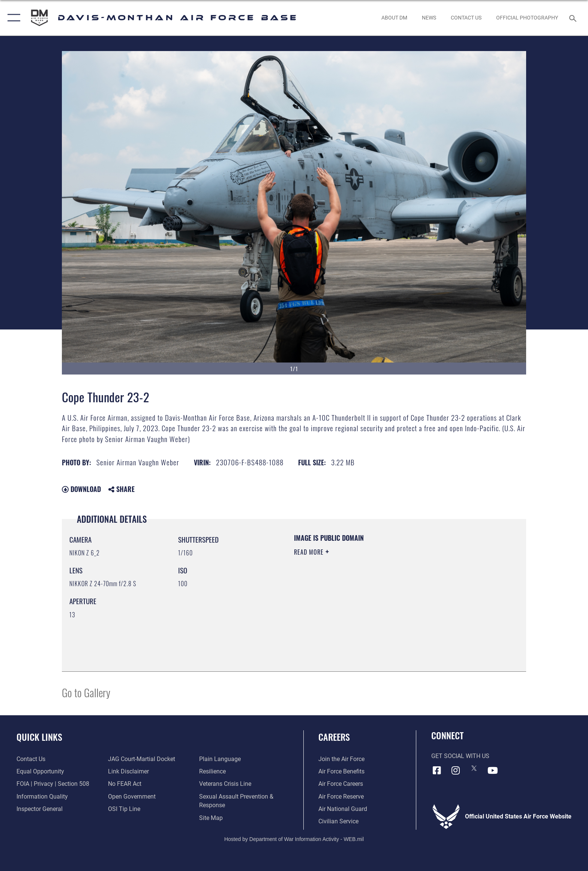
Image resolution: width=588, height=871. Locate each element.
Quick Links (39, 737)
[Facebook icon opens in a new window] (437, 770)
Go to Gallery (86, 692)
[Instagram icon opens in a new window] (455, 770)
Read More (310, 552)
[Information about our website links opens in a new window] (128, 771)
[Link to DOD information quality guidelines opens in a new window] (42, 797)
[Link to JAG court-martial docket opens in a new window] (142, 759)
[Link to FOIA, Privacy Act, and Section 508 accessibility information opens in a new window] (53, 784)
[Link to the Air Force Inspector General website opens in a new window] (40, 809)
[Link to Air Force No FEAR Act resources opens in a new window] (125, 784)
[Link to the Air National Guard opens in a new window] (343, 809)
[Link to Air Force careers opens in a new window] (341, 784)
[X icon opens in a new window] (474, 768)
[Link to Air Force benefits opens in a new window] (341, 771)
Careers (334, 737)
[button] (12, 18)
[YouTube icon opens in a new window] (493, 770)
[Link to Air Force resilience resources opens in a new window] (212, 771)
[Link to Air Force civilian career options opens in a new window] (338, 821)
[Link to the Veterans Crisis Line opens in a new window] (225, 784)
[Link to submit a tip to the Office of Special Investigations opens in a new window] (124, 809)
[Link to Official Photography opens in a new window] (527, 18)
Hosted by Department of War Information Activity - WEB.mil (294, 839)
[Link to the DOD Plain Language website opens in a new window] (220, 759)
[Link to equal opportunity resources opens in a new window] (40, 771)
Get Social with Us (460, 756)
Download (81, 489)
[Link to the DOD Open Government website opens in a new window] (132, 797)
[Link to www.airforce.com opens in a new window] (341, 759)
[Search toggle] (574, 18)
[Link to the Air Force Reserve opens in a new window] (341, 797)
